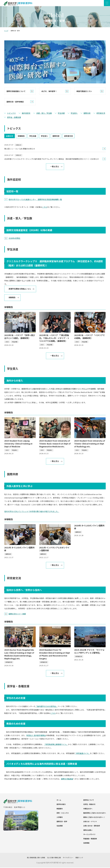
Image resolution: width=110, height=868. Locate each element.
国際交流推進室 (67, 779)
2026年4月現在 (14, 239)
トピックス (11, 114)
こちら (45, 207)
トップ (6, 31)
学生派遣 (61, 114)
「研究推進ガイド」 (82, 754)
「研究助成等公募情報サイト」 (56, 745)
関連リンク (79, 858)
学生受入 (74, 114)
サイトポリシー (68, 858)
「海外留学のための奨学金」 (46, 707)
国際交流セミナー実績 (17, 614)
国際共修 (87, 114)
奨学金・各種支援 (14, 118)
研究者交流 (101, 114)
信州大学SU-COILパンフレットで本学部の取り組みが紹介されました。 (32, 512)
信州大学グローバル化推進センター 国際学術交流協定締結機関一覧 (35, 200)
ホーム (59, 800)
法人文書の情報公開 (54, 858)
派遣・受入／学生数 (44, 114)
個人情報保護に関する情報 (36, 858)
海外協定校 (26, 114)
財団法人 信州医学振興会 (36, 736)
